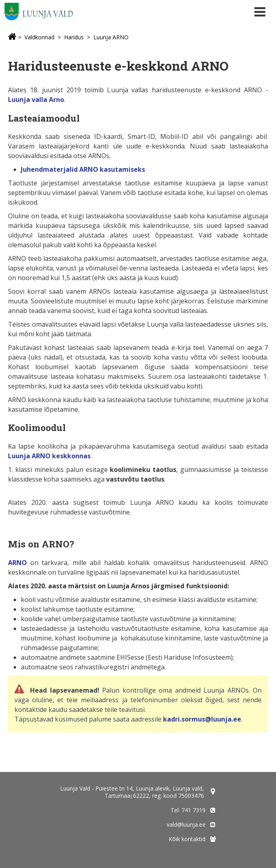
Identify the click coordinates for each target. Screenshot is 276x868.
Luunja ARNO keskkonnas (49, 456)
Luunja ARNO (111, 37)
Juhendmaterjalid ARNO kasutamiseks (83, 169)
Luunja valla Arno (36, 100)
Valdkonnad (39, 37)
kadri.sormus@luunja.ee (202, 719)
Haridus (74, 37)
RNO (20, 563)
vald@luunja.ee (186, 824)
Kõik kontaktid (187, 839)
